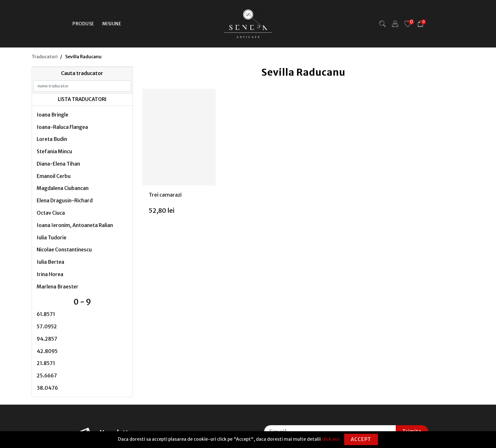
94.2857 (47, 339)
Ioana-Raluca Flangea (62, 127)
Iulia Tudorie (52, 237)
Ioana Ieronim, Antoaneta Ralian (75, 225)
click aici (331, 439)
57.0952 (47, 326)
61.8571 (46, 314)
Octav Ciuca (51, 213)
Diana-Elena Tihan (58, 164)
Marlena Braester (58, 287)
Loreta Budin (52, 139)
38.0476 (47, 388)
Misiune (112, 24)
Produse (83, 24)
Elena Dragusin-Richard (65, 200)
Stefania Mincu (54, 151)
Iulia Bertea (50, 262)
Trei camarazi (165, 195)
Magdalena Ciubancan (63, 188)
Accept (361, 439)
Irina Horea (50, 274)
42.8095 (47, 351)
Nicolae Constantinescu (64, 249)
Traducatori (45, 57)
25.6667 (47, 375)
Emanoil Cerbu (54, 176)
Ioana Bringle (53, 115)
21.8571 (46, 363)
